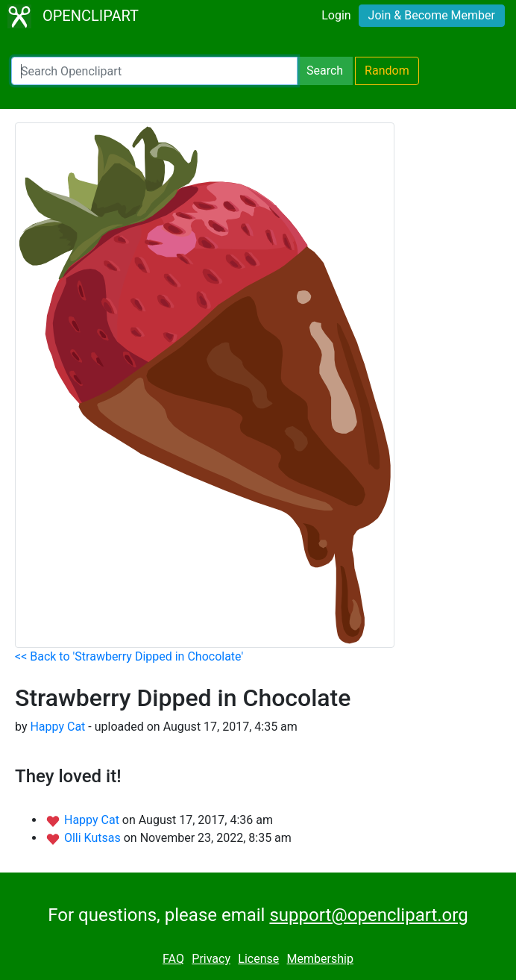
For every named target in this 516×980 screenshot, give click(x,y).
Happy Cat (57, 727)
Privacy (211, 959)
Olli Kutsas (94, 838)
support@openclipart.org (368, 915)
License (258, 959)
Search (325, 71)
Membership (320, 959)
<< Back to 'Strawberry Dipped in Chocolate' (129, 656)
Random (387, 71)
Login (336, 15)
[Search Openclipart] (154, 71)
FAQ (173, 959)
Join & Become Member (432, 15)
